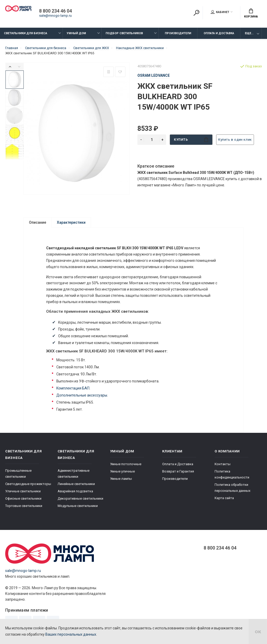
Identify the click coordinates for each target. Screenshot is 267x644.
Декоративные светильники (80, 500)
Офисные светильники (23, 500)
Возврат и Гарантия (178, 473)
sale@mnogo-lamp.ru (55, 16)
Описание (38, 222)
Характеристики (71, 222)
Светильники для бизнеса (26, 33)
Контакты (223, 466)
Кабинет (220, 12)
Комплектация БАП (73, 389)
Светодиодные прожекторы (28, 486)
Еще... (249, 33)
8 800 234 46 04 (56, 11)
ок (258, 631)
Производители (178, 33)
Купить (191, 140)
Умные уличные (122, 473)
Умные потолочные (126, 466)
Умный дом (76, 33)
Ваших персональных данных (71, 634)
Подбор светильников (124, 33)
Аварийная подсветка (75, 493)
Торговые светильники (24, 508)
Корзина (251, 13)
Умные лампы (121, 480)
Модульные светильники (78, 508)
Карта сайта (224, 500)
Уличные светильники (23, 493)
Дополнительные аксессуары (82, 396)
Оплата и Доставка (219, 33)
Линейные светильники (76, 486)
